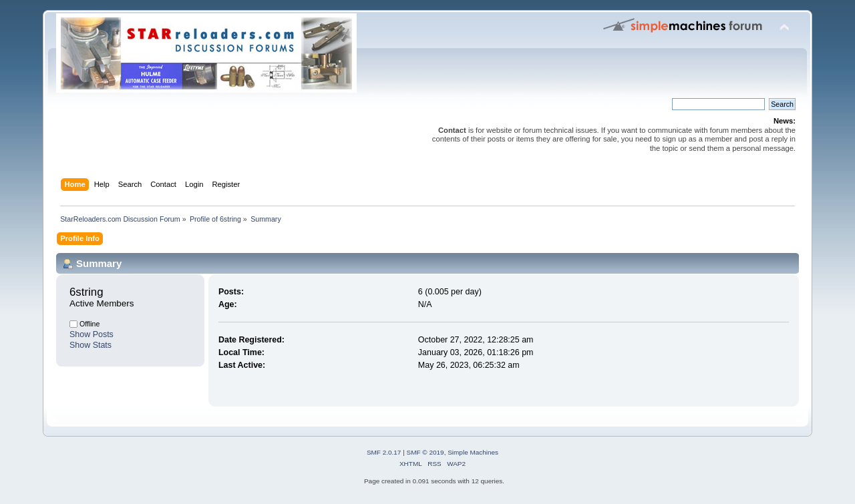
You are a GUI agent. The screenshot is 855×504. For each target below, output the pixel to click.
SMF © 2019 (425, 452)
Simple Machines (473, 452)
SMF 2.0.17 (384, 452)
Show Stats (91, 345)
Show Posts (92, 334)
